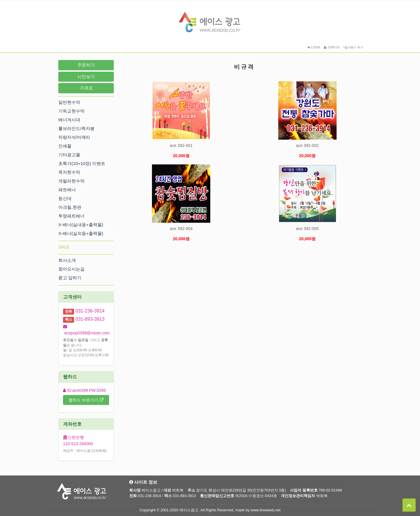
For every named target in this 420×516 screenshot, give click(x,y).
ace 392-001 (181, 145)
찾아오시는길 (71, 269)
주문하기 (86, 65)
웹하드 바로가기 (86, 400)
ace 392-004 (181, 229)
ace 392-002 (307, 145)
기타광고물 (69, 155)
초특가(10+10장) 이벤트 (82, 163)
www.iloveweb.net (266, 510)
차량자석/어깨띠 (74, 137)
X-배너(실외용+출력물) (81, 233)
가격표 (86, 88)
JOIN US (331, 47)
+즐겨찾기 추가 (353, 47)
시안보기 (86, 77)
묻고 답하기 (70, 278)
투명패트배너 (71, 216)
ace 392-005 (307, 229)
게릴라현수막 (71, 181)
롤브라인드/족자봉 (76, 128)
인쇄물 (65, 146)
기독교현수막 (71, 111)
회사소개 (67, 260)
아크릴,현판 (70, 207)
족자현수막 (69, 172)
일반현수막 (69, 102)
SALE (64, 247)
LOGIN (314, 47)
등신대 (65, 198)
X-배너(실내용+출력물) (81, 225)
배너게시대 (69, 120)
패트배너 (67, 190)
